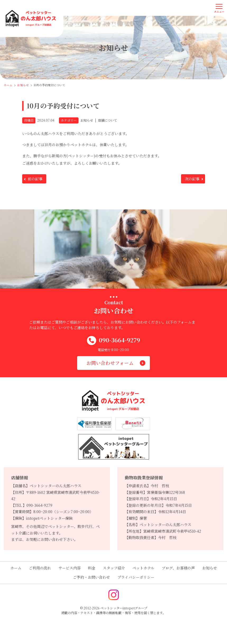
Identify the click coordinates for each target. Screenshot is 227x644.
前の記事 (35, 179)
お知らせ (210, 568)
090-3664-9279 (113, 341)
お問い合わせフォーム (110, 363)
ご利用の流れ (40, 568)
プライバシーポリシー (136, 577)
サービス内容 (70, 568)
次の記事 (192, 179)
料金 (92, 568)
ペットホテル (143, 568)
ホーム (16, 568)
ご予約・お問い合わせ (91, 577)
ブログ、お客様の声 (178, 568)
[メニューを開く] (219, 8)
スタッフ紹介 (114, 568)
